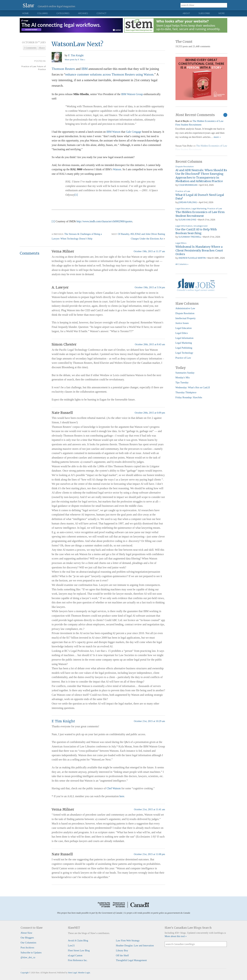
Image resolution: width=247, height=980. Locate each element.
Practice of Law (183, 191)
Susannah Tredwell (190, 237)
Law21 (71, 945)
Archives (83, 13)
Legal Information (184, 226)
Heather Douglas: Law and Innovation (135, 945)
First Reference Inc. (78, 960)
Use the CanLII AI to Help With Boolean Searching (196, 231)
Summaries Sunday (185, 373)
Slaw (28, 5)
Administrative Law (185, 308)
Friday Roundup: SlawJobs (189, 397)
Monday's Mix (183, 377)
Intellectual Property (186, 318)
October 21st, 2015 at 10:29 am (149, 721)
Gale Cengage (134, 132)
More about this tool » (176, 936)
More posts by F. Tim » (75, 60)
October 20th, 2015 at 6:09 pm (150, 413)
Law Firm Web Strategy (128, 941)
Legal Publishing (184, 348)
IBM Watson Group (132, 94)
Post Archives (27, 948)
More (222, 13)
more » (217, 137)
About (186, 13)
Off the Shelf (122, 955)
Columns (43, 13)
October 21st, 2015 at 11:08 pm (149, 854)
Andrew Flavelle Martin (192, 258)
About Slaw (26, 933)
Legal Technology (184, 353)
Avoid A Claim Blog (78, 941)
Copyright (25, 973)
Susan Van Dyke (187, 220)
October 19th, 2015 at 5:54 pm (150, 287)
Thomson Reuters (63, 69)
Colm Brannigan (188, 185)
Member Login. (84, 973)
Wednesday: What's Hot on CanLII (193, 387)
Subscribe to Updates (31, 953)
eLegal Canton (75, 955)
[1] (76, 195)
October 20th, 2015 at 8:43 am (150, 344)
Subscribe (204, 13)
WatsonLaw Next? (77, 44)
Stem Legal (72, 973)
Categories (63, 13)
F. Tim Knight (76, 55)
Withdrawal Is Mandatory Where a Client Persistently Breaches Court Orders (199, 250)
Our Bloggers (27, 938)
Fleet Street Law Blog (79, 950)
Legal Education (183, 208)
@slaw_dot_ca (28, 957)
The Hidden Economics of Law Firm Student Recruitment (200, 214)
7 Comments (30, 48)
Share (42, 48)
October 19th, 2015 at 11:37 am (149, 251)
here (122, 796)
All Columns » (182, 264)
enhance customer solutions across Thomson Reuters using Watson (109, 74)
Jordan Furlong (188, 202)
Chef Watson (114, 788)
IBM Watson (113, 132)
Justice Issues (182, 323)
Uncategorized (200, 226)
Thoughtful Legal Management (131, 960)
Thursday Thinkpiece (186, 392)
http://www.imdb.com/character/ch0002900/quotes (104, 221)
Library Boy (122, 950)
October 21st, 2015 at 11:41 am (149, 809)
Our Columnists (28, 943)
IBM (85, 69)
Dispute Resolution (185, 166)
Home (25, 13)
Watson (117, 169)
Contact (101, 13)
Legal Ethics (181, 243)
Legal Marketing (199, 208)
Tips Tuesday (182, 382)
